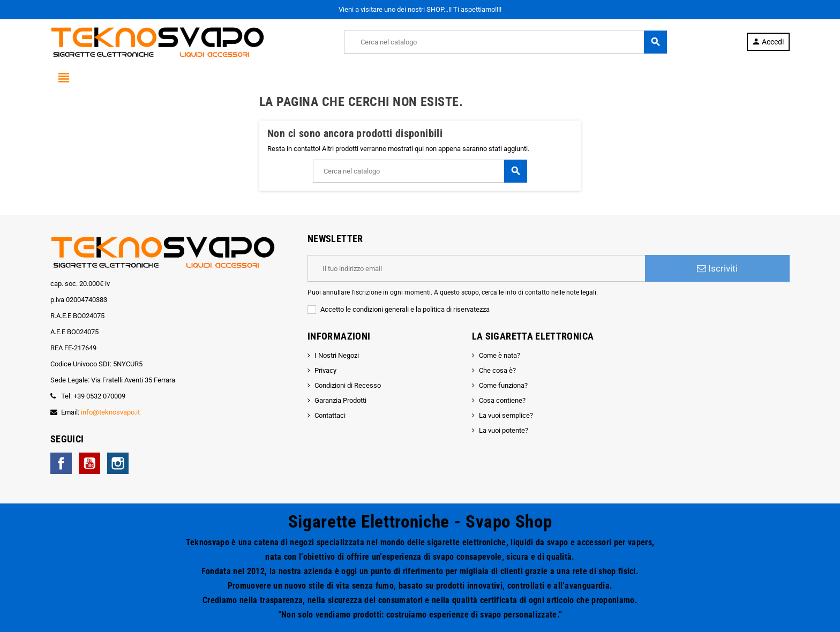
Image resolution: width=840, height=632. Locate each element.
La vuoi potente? (504, 430)
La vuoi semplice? (506, 415)
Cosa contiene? (502, 400)
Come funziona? (503, 385)
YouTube (89, 463)
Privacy (325, 370)
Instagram (118, 463)
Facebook (61, 463)
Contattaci (330, 415)
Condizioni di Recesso (348, 385)
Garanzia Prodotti (340, 400)
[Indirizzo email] (476, 268)
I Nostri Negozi (337, 355)
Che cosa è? (497, 370)
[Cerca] (505, 42)
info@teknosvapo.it (110, 412)
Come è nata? (500, 355)
